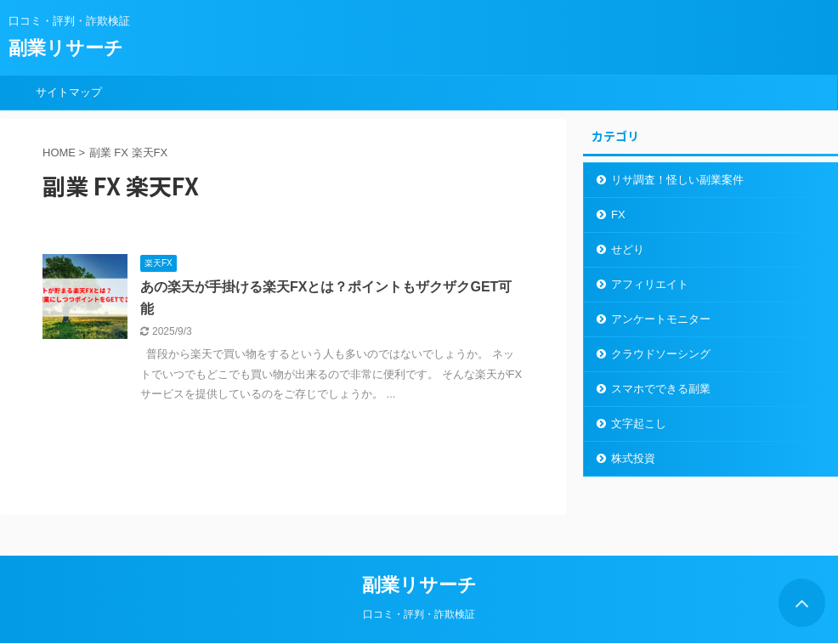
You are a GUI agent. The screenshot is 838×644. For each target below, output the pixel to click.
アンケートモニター (661, 319)
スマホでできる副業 (661, 389)
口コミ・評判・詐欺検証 (419, 614)
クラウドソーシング (661, 354)
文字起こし (639, 424)
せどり (628, 249)
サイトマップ (69, 92)
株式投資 (633, 458)
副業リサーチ (66, 48)
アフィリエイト (650, 284)
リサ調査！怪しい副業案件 (677, 180)
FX (618, 215)
